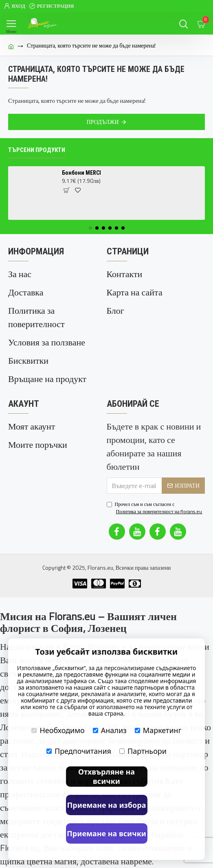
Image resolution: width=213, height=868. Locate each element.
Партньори (143, 751)
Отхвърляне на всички (106, 776)
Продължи (102, 122)
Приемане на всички (106, 833)
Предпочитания (79, 751)
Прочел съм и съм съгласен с (155, 508)
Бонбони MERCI (81, 173)
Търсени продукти (37, 150)
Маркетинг (158, 730)
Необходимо (58, 730)
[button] (90, 228)
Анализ (110, 730)
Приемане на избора (107, 805)
